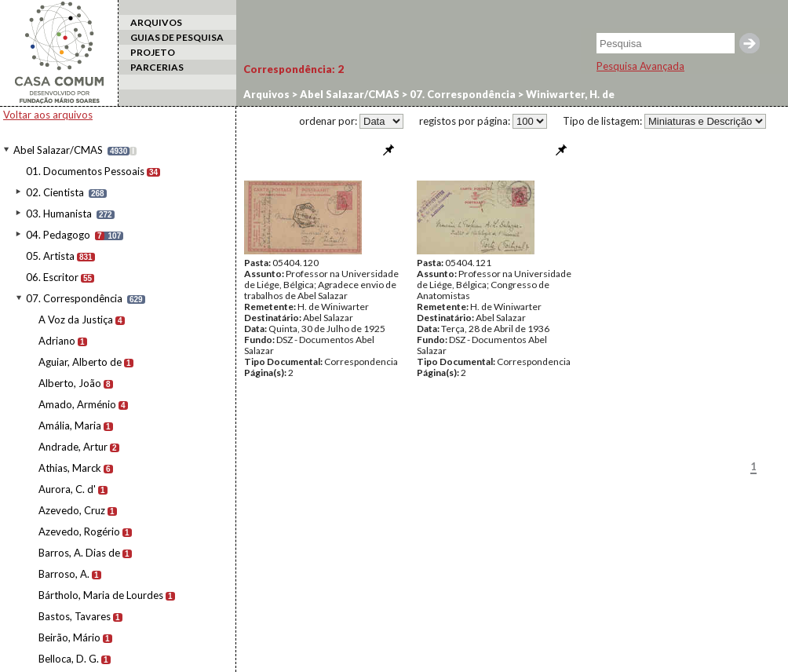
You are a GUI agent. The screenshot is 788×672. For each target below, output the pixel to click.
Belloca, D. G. (69, 659)
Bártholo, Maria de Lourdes (101, 595)
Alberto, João (70, 383)
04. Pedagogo (58, 235)
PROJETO (153, 52)
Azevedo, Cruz (72, 510)
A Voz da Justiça (76, 320)
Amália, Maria (70, 425)
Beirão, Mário (69, 637)
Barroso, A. (64, 574)
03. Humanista (59, 214)
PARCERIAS (157, 67)
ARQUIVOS (156, 22)
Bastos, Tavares (75, 616)
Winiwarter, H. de (569, 94)
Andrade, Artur (73, 447)
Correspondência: (294, 69)
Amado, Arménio (77, 404)
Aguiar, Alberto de (80, 362)
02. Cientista (55, 192)
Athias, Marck (70, 468)
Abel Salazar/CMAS (58, 150)
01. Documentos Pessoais (85, 171)
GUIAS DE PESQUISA (177, 37)
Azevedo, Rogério (79, 531)
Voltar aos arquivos (48, 115)
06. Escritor (52, 277)
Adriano (57, 341)
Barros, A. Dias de (79, 553)
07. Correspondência (74, 298)
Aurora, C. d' (67, 489)
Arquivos (266, 94)
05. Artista (50, 256)
